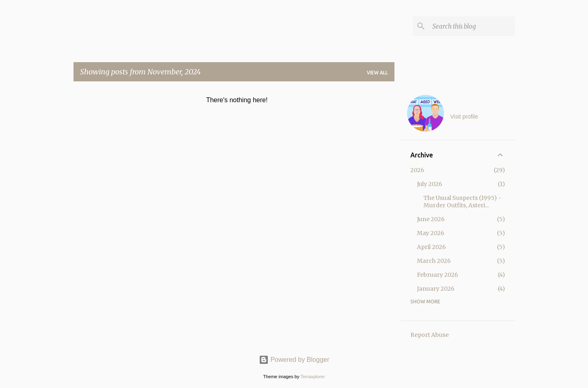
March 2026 (434, 261)
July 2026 (430, 184)
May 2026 (431, 233)
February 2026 (438, 275)
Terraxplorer (313, 377)
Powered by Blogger (294, 360)
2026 (417, 170)
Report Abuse (430, 335)
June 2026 (431, 219)
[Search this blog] (472, 26)
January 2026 (436, 289)
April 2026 (431, 247)
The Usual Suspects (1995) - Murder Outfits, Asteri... (462, 202)
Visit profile (464, 117)
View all (377, 73)
